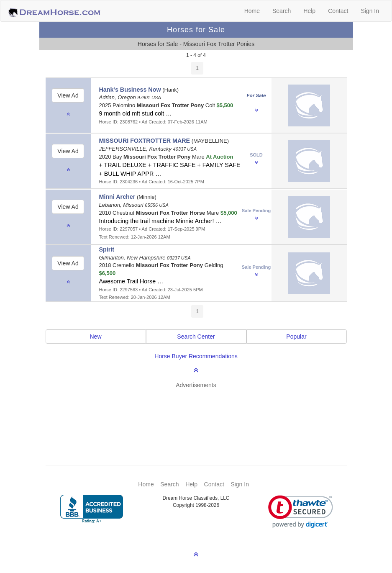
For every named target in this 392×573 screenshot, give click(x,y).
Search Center (196, 337)
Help (309, 11)
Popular (296, 337)
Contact (338, 11)
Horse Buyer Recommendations (196, 356)
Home (252, 11)
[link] (301, 512)
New (95, 337)
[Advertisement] (200, 414)
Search (282, 11)
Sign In (370, 11)
